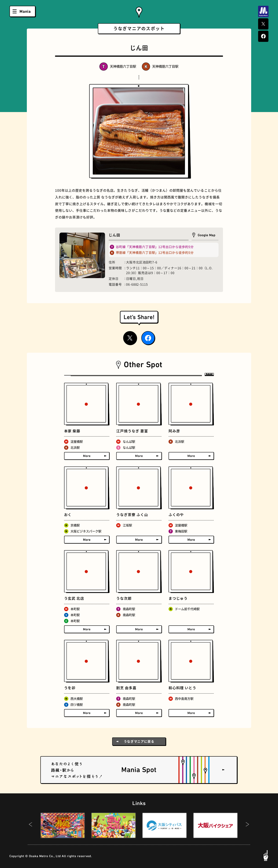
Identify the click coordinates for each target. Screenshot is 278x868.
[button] (31, 825)
